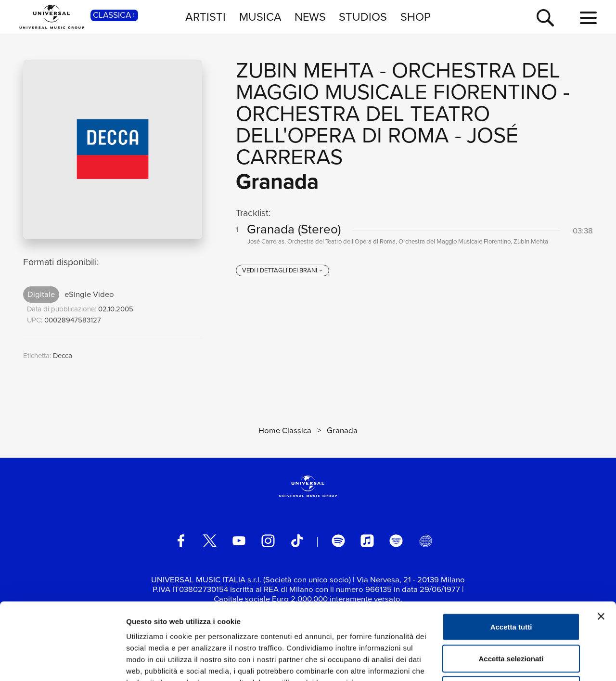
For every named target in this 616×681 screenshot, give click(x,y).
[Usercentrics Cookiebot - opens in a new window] (62, 662)
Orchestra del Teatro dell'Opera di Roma (363, 124)
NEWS (310, 17)
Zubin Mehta (305, 70)
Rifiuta (511, 618)
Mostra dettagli (506, 662)
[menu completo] (588, 18)
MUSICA (260, 17)
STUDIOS (363, 17)
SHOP (416, 17)
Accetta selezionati (511, 586)
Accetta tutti (511, 555)
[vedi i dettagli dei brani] (282, 270)
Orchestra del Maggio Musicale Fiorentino (398, 81)
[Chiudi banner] (601, 544)
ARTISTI (205, 17)
